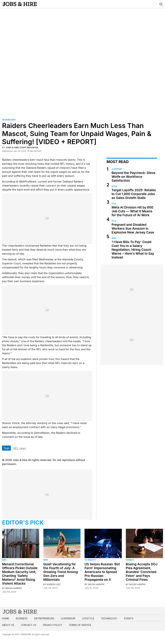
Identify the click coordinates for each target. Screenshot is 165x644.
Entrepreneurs (44, 618)
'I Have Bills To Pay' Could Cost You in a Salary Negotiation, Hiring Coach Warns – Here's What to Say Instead (133, 250)
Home (6, 618)
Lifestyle (88, 618)
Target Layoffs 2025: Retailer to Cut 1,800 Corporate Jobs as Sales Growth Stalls (134, 194)
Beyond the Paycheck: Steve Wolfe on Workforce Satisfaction (133, 177)
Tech (114, 204)
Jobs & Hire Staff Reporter (22, 147)
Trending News (9, 120)
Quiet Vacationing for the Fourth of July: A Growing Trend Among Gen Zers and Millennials (61, 572)
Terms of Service (80, 625)
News (114, 238)
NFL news (20, 448)
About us (8, 625)
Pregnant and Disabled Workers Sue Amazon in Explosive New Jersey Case (133, 229)
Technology (90, 560)
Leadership (117, 169)
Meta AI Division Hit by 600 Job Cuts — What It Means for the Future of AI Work (132, 211)
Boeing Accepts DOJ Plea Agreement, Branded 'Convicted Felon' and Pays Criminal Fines (142, 572)
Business (130, 560)
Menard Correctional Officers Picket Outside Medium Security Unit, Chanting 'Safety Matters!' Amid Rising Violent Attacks (20, 574)
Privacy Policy (52, 625)
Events (129, 618)
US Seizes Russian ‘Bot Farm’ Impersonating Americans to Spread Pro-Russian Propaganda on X (102, 572)
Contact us (28, 625)
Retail (115, 186)
